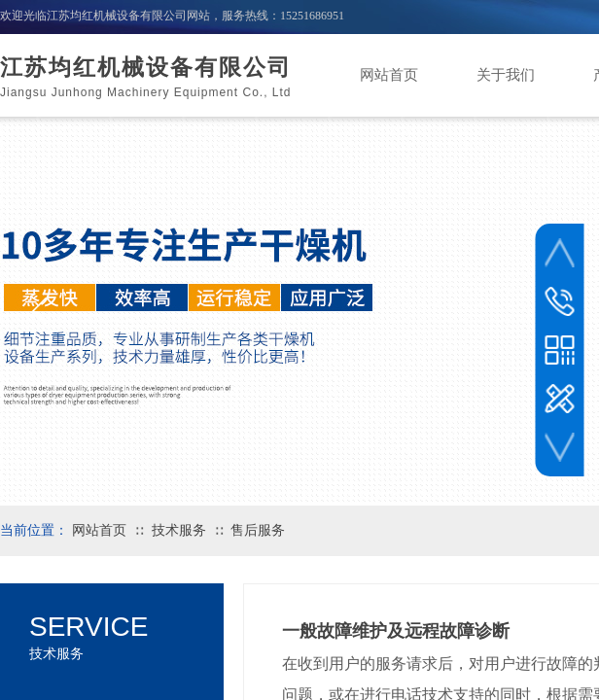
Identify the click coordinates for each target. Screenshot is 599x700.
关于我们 (506, 75)
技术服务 (179, 530)
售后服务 (258, 530)
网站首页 (389, 75)
